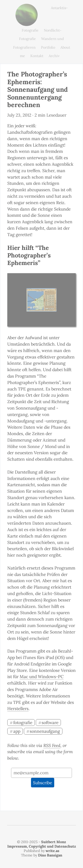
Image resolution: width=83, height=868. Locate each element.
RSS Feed (52, 745)
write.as (52, 851)
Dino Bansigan (50, 855)
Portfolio (48, 47)
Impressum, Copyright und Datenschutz (42, 846)
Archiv (54, 56)
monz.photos (27, 7)
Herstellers (18, 709)
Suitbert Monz (54, 842)
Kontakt (37, 56)
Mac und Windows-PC (42, 677)
